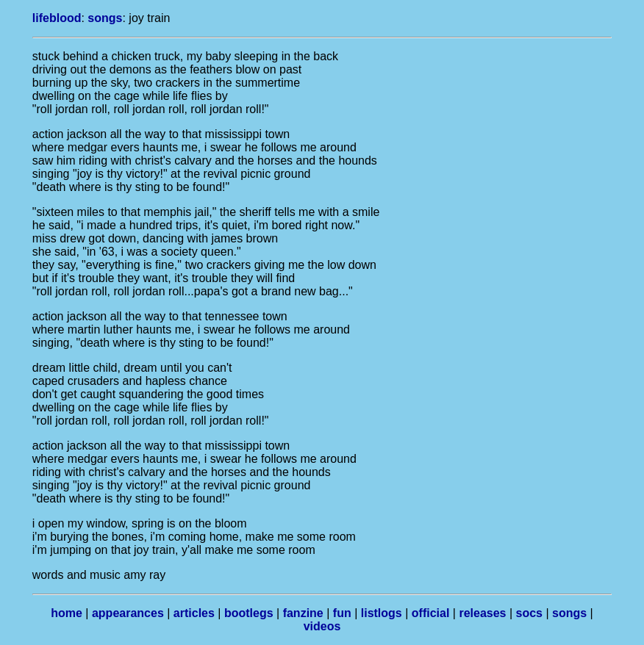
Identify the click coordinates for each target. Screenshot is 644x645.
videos (322, 626)
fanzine (303, 613)
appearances (128, 613)
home (67, 613)
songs (105, 18)
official (431, 613)
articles (194, 613)
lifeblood (57, 18)
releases (482, 613)
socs (529, 613)
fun (342, 613)
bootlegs (249, 613)
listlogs (382, 613)
